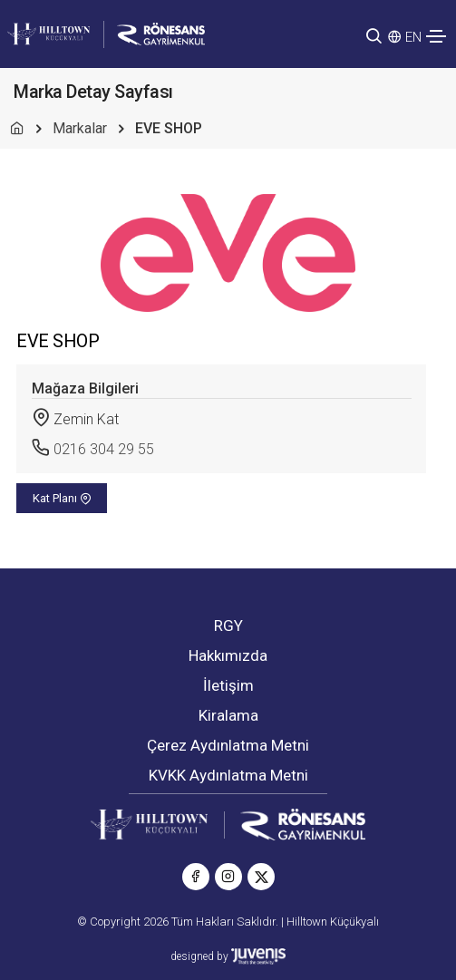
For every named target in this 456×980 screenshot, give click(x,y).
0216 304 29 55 (104, 449)
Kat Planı (62, 498)
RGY (228, 626)
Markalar (80, 128)
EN (413, 37)
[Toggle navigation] (436, 36)
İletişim (228, 685)
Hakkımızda (228, 655)
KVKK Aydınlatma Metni (228, 775)
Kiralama (228, 715)
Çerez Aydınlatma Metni (228, 745)
